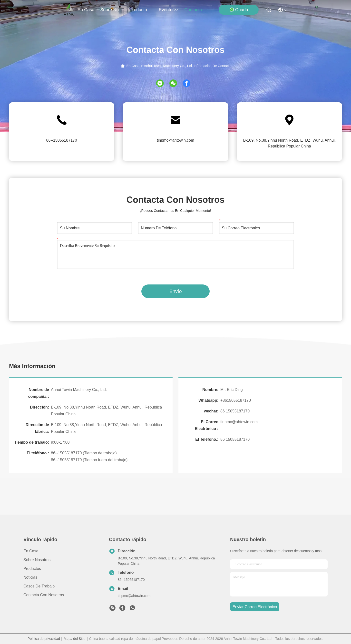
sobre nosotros (112, 10)
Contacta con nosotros (44, 595)
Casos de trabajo (39, 586)
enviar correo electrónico (255, 607)
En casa (86, 10)
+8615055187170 (236, 400)
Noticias (30, 577)
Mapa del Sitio (74, 639)
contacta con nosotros (196, 10)
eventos (169, 10)
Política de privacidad (44, 639)
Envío (175, 291)
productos (141, 10)
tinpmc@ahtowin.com (175, 140)
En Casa (133, 66)
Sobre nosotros (37, 560)
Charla (239, 10)
